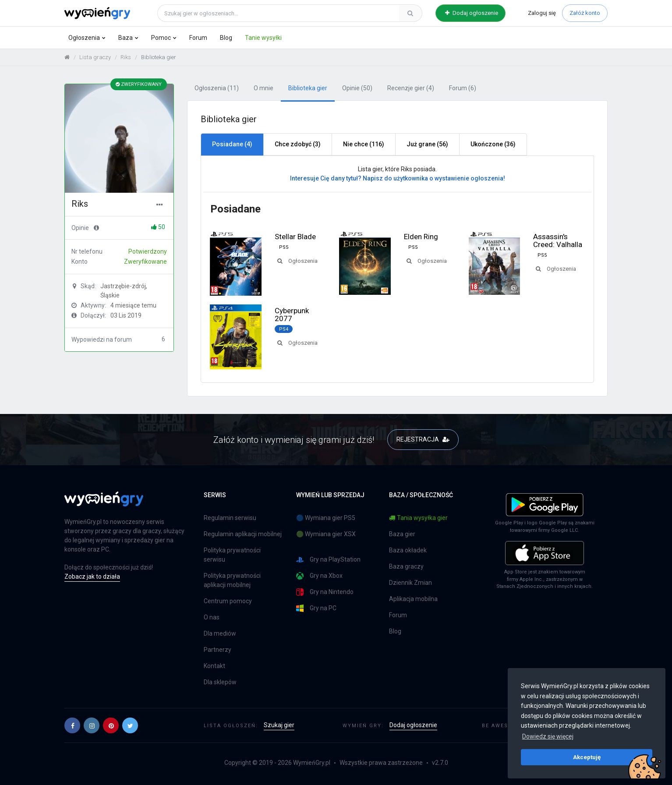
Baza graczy (406, 566)
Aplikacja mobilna (413, 599)
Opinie (357, 88)
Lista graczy (95, 57)
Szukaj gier (279, 725)
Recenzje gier (411, 88)
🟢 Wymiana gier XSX (326, 534)
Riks (126, 57)
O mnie (263, 88)
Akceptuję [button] (587, 757)
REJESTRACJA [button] (423, 439)
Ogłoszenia (84, 38)
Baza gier (402, 534)
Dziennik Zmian (410, 583)
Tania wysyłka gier (418, 518)
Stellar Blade (295, 237)
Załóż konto (585, 13)
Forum (198, 38)
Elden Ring (421, 237)
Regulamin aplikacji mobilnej (243, 534)
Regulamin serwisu (230, 518)
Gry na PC (316, 608)
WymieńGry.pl (312, 763)
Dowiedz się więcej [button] (548, 736)
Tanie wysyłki (263, 38)
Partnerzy (218, 650)
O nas (212, 617)
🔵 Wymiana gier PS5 (326, 518)
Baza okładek (408, 550)
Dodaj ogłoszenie (472, 13)
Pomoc (161, 38)
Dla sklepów (220, 682)
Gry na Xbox (319, 576)
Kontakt (214, 666)
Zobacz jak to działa (92, 576)
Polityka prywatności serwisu (232, 555)
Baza (126, 38)
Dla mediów (220, 633)
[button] (72, 725)
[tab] (232, 145)
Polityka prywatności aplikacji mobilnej (232, 580)
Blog (226, 38)
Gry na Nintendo (325, 592)
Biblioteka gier (308, 88)
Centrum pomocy (228, 601)
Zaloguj (542, 13)
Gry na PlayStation (328, 560)
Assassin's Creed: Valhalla (558, 240)
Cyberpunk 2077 (292, 315)
